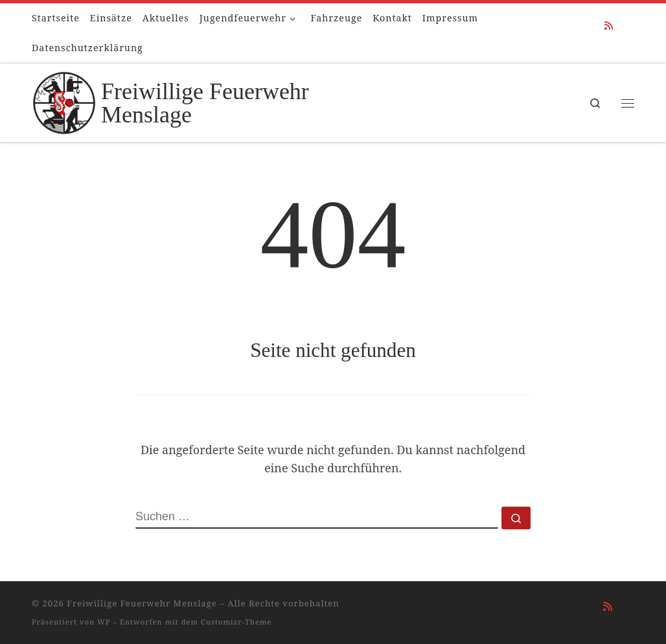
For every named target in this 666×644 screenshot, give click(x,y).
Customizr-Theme (236, 622)
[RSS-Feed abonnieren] (609, 26)
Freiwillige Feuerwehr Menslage (142, 603)
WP (104, 622)
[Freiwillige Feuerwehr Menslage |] (64, 100)
